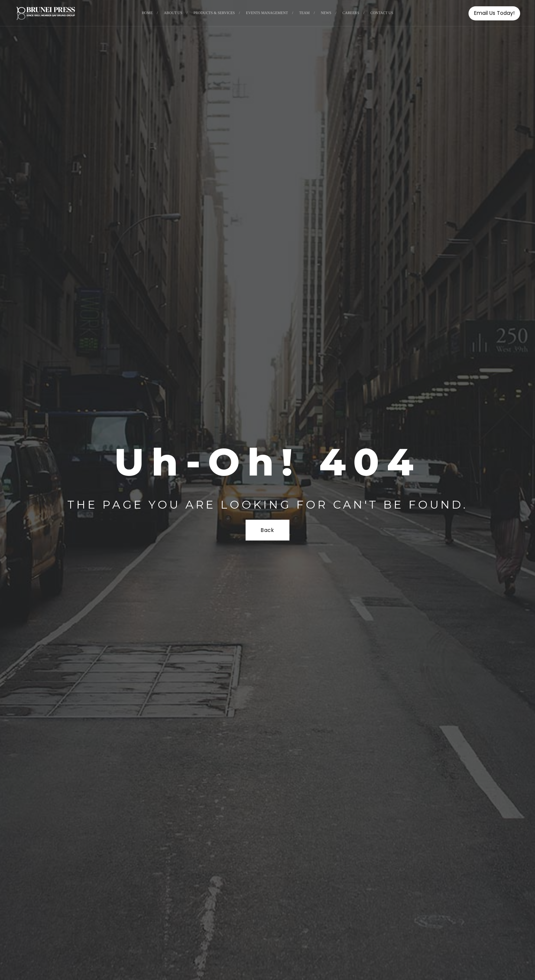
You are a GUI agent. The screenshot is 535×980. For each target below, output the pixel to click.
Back (267, 530)
